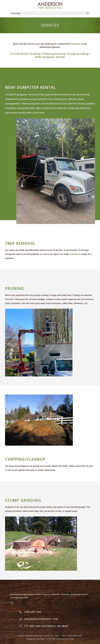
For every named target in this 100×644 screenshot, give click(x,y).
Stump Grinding (78, 54)
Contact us (77, 44)
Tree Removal (19, 54)
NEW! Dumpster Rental (50, 57)
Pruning (35, 54)
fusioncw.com (65, 639)
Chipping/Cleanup (54, 54)
